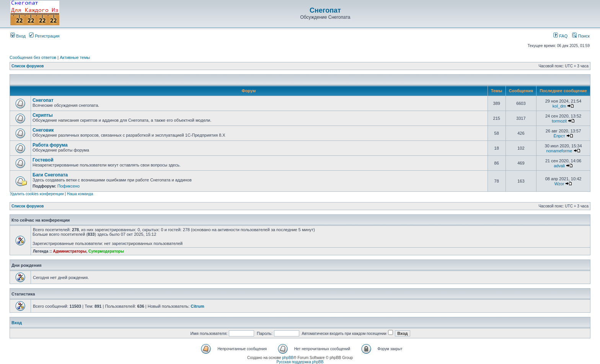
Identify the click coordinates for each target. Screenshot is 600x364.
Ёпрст (559, 136)
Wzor (559, 184)
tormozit (559, 121)
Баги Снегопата (50, 175)
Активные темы (75, 57)
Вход (18, 36)
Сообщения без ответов (33, 57)
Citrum (197, 306)
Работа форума (50, 145)
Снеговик (43, 130)
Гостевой (43, 160)
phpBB (288, 358)
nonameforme (559, 151)
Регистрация (44, 36)
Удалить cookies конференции (37, 194)
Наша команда (80, 194)
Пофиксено (68, 186)
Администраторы (69, 251)
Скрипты (43, 115)
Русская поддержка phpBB (300, 362)
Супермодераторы (106, 251)
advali (559, 166)
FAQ (560, 36)
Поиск (581, 36)
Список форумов (28, 66)
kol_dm (559, 106)
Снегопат (325, 10)
